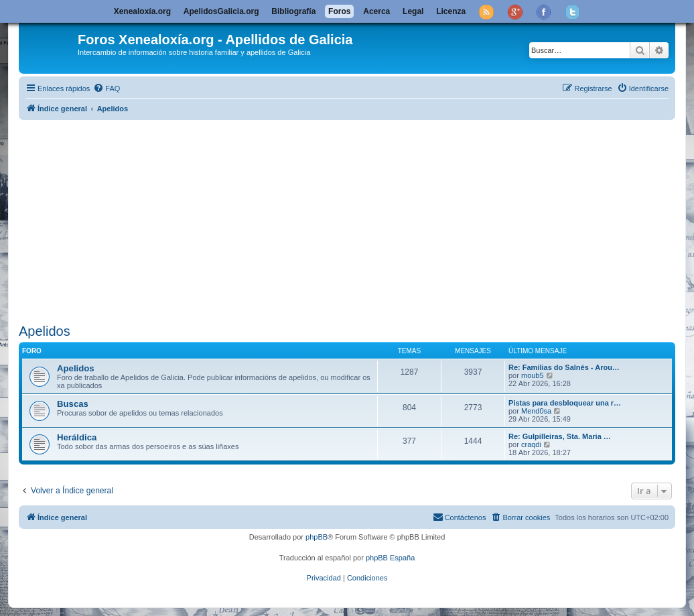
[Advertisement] (356, 219)
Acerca (376, 11)
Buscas (73, 404)
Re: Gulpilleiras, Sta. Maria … (560, 436)
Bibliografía (293, 11)
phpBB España (390, 558)
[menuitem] (107, 88)
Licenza (451, 11)
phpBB (317, 537)
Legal (413, 11)
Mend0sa (536, 411)
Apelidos (45, 331)
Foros (339, 11)
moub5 (533, 375)
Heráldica (77, 437)
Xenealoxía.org (142, 11)
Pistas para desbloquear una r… (565, 403)
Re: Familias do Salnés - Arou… (564, 367)
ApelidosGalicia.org (221, 11)
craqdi (531, 444)
